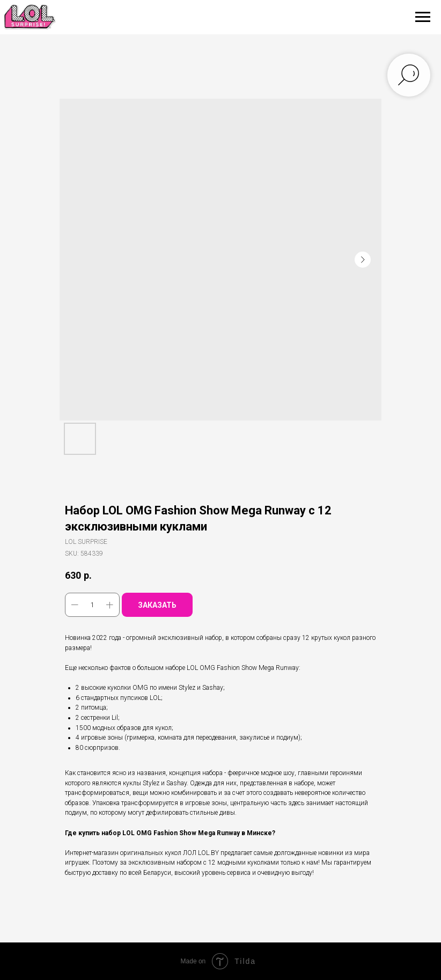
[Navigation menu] (423, 17)
